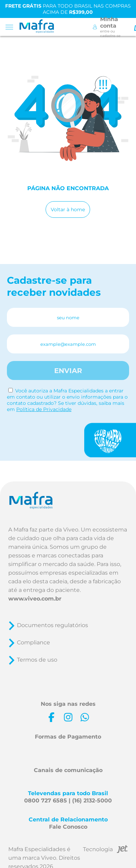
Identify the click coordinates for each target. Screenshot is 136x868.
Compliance (33, 642)
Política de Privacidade (44, 409)
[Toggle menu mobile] (12, 27)
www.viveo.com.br (35, 599)
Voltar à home (68, 209)
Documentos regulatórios (52, 625)
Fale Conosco (68, 827)
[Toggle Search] (127, 27)
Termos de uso (37, 660)
